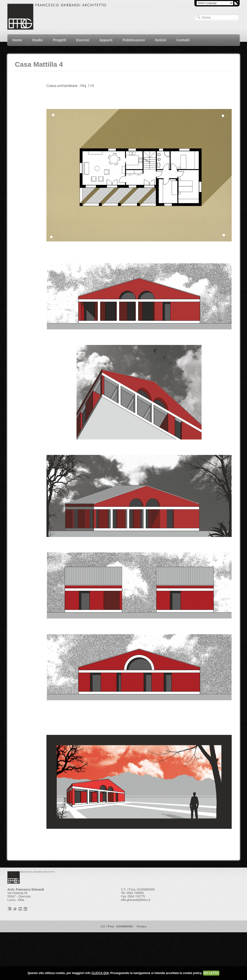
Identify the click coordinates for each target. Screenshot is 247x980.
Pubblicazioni (134, 40)
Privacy (141, 926)
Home (17, 40)
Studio (38, 40)
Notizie (161, 40)
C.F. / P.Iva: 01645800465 (117, 926)
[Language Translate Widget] (215, 3)
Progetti (57, 40)
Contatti (181, 40)
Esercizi (81, 40)
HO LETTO (211, 973)
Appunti (104, 40)
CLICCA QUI (100, 973)
